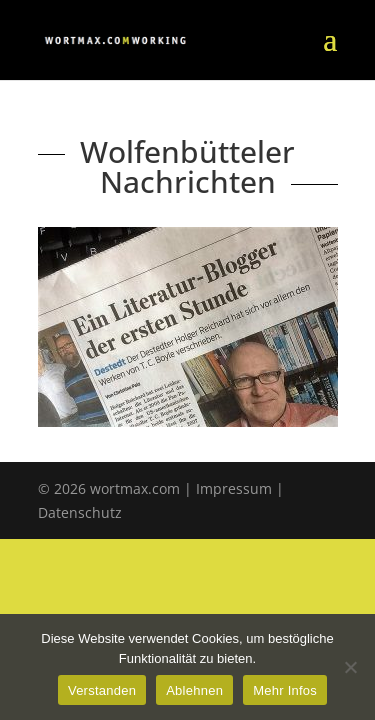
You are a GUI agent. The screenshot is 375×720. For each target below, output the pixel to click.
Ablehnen (194, 690)
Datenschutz (80, 512)
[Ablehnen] (350, 667)
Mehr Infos (285, 690)
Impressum (234, 488)
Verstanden (102, 690)
